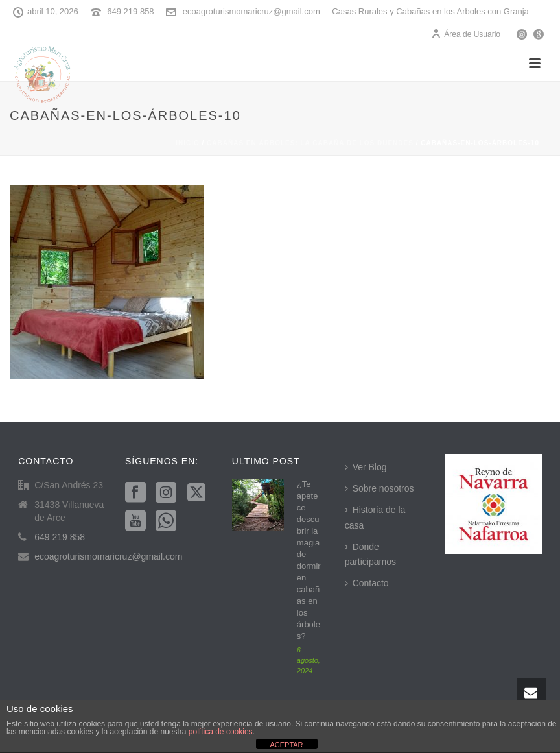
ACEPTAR (286, 745)
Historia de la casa (375, 517)
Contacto (367, 583)
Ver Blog (366, 467)
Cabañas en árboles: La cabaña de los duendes (310, 143)
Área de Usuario (466, 34)
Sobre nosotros (379, 488)
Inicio (188, 143)
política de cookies (221, 732)
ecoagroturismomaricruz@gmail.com (251, 11)
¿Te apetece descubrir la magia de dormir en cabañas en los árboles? (309, 560)
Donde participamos (370, 554)
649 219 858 (130, 11)
